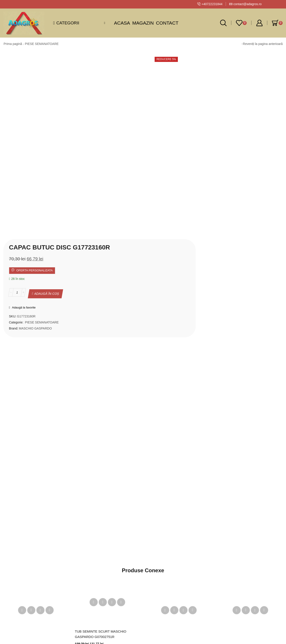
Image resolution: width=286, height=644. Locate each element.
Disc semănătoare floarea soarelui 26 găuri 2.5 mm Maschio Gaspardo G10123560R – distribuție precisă (33, 476)
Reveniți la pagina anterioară (263, 44)
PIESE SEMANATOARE (42, 44)
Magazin (143, 23)
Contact (167, 23)
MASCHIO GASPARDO (153, 145)
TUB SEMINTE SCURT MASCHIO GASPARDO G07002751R (102, 457)
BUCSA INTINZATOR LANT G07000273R (240, 473)
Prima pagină (13, 44)
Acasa (122, 23)
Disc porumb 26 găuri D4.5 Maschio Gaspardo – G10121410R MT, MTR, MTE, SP (175, 476)
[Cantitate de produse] (134, 112)
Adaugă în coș (164, 112)
